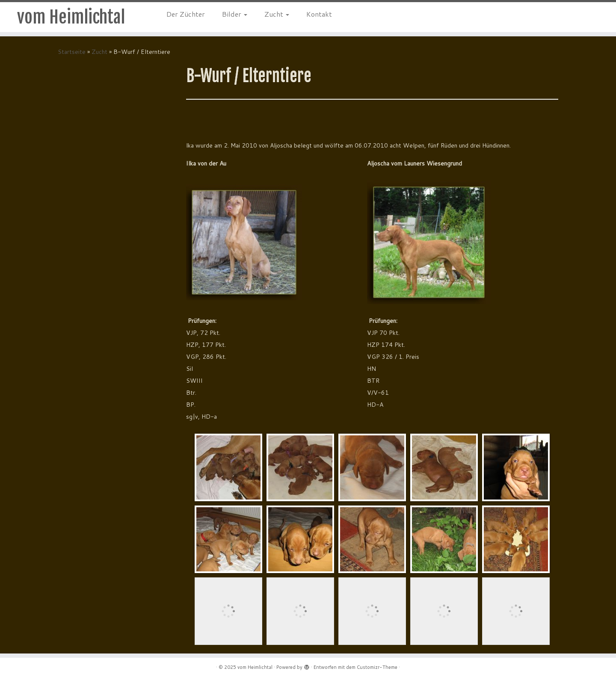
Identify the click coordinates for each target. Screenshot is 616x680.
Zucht (277, 14)
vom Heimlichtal (71, 17)
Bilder (235, 14)
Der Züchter (186, 14)
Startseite (72, 52)
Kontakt (319, 14)
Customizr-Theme (377, 667)
